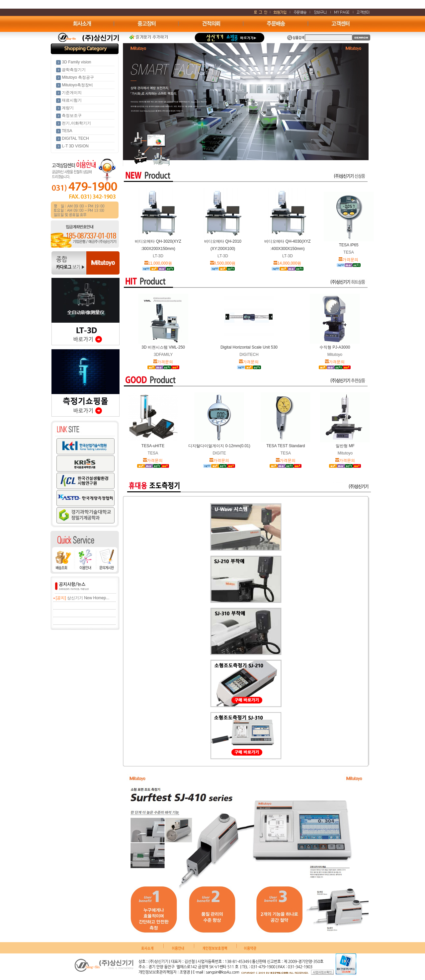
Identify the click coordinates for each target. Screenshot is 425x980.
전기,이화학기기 (76, 123)
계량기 (68, 108)
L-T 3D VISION (75, 146)
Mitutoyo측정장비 (77, 85)
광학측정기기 (74, 70)
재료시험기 (72, 100)
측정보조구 (72, 116)
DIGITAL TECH (75, 138)
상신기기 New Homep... (88, 598)
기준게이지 (72, 93)
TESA (67, 131)
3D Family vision (76, 62)
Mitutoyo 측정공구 (78, 77)
